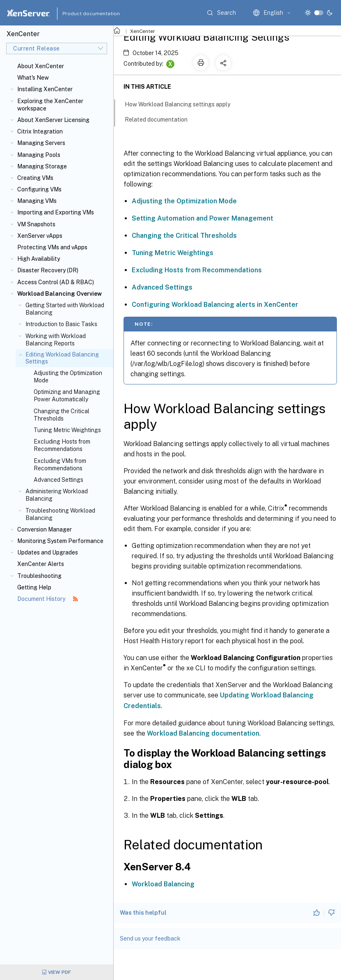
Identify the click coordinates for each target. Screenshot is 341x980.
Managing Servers (41, 143)
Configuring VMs (39, 189)
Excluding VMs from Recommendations (60, 465)
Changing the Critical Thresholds (62, 415)
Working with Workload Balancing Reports (56, 340)
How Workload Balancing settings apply (182, 104)
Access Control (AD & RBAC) (56, 282)
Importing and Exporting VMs (56, 212)
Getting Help (34, 587)
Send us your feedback (150, 939)
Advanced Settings (58, 480)
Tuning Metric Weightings (67, 430)
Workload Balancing (163, 884)
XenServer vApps (40, 236)
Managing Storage (42, 166)
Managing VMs (37, 201)
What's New (33, 78)
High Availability (39, 259)
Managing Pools (39, 155)
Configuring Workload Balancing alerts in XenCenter (215, 305)
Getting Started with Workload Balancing (65, 309)
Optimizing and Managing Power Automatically (67, 396)
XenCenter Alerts (41, 564)
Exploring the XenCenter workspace (50, 105)
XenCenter (143, 31)
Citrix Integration (40, 131)
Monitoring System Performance (60, 541)
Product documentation (81, 14)
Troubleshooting (39, 576)
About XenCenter (41, 66)
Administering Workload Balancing (57, 495)
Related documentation (161, 119)
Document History (48, 599)
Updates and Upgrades (48, 552)
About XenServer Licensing (53, 120)
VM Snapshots (36, 224)
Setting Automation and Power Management (203, 218)
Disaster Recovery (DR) (48, 270)
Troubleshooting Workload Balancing (60, 514)
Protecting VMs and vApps (52, 247)
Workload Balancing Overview (60, 294)
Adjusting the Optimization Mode (68, 377)
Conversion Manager (45, 529)
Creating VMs (35, 178)
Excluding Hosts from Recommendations (62, 445)
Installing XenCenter (45, 89)
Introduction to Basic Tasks (61, 324)
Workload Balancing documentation (203, 733)
